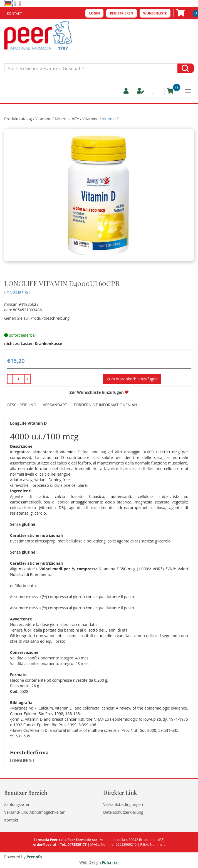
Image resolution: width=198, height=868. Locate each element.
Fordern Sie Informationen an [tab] (105, 405)
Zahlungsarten (17, 804)
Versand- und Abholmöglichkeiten (35, 812)
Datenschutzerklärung (123, 812)
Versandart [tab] (55, 405)
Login (94, 13)
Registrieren (122, 13)
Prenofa (34, 857)
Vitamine (90, 119)
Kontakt (14, 14)
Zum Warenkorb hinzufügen (132, 379)
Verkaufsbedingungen (123, 804)
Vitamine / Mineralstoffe (57, 119)
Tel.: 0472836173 (73, 844)
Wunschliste (155, 13)
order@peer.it (45, 844)
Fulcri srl (110, 862)
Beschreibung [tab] (22, 405)
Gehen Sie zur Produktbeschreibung (37, 318)
